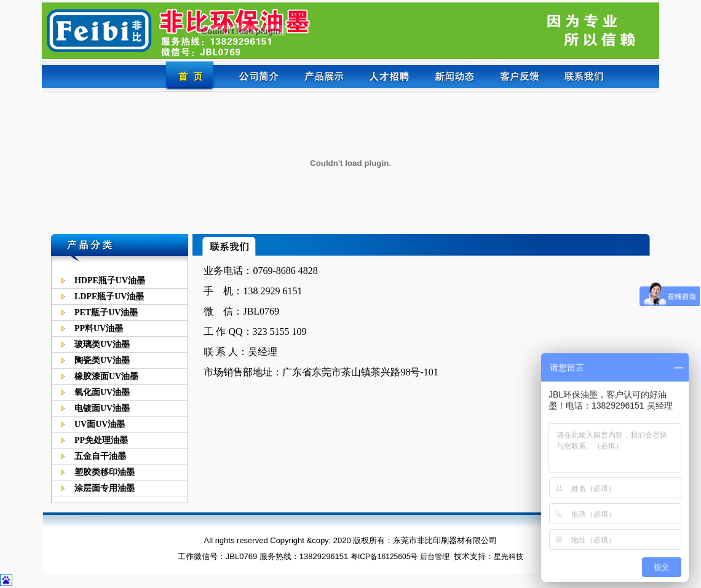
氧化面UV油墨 (102, 392)
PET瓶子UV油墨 (106, 312)
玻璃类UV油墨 (102, 344)
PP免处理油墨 (101, 440)
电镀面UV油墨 (102, 408)
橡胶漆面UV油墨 (106, 376)
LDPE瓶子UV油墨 (109, 296)
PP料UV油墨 (99, 328)
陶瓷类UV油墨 (102, 360)
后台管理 (435, 557)
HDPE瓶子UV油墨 (110, 280)
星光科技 (509, 557)
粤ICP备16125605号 (384, 557)
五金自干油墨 (100, 456)
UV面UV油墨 (100, 424)
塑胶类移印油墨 (105, 472)
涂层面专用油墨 (105, 488)
